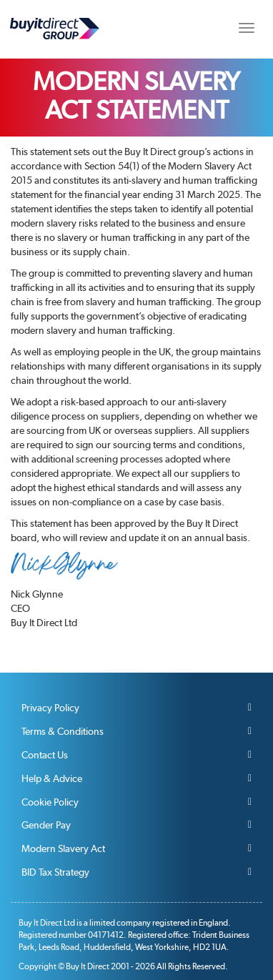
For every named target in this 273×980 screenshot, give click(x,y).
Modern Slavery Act (63, 848)
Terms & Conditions (63, 731)
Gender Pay (46, 825)
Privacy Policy (50, 708)
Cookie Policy (50, 802)
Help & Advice (52, 778)
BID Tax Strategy (55, 872)
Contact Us (45, 755)
